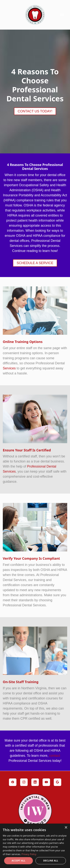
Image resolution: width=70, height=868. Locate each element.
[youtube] (46, 782)
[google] (57, 782)
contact (55, 756)
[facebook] (13, 782)
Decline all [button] (51, 861)
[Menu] (62, 15)
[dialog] (35, 846)
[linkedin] (35, 782)
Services (9, 368)
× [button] (66, 828)
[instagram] (24, 782)
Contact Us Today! (35, 111)
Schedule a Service (35, 263)
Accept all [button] (18, 861)
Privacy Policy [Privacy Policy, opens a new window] (29, 854)
